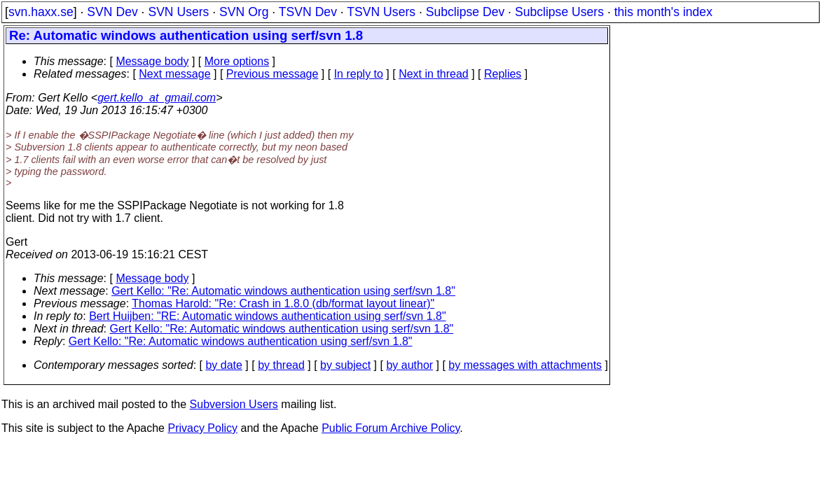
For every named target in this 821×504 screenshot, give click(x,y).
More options (237, 61)
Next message (174, 74)
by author (409, 365)
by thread (281, 365)
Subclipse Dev (465, 12)
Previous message (272, 74)
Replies (503, 74)
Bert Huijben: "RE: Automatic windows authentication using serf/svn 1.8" (267, 316)
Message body (152, 61)
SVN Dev (112, 12)
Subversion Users (234, 404)
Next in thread (434, 74)
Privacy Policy (202, 428)
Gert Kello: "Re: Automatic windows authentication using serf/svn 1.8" (283, 291)
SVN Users (178, 12)
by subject (345, 365)
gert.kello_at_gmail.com (157, 98)
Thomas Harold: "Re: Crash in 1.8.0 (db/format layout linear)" (283, 303)
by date (223, 365)
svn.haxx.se (41, 12)
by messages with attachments (525, 365)
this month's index (663, 12)
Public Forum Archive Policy (391, 428)
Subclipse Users (559, 12)
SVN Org (244, 12)
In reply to (359, 74)
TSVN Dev (308, 12)
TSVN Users (381, 12)
